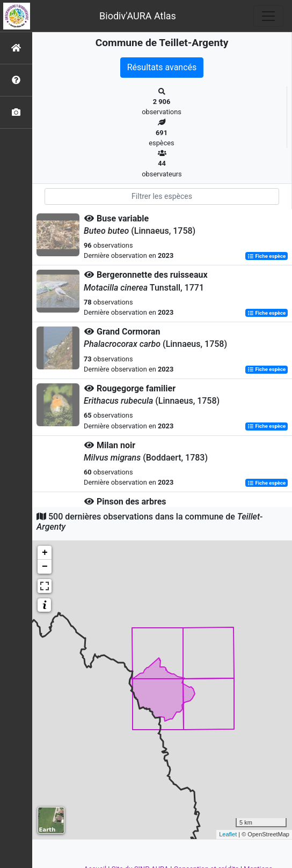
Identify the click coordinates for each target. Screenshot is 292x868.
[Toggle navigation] (268, 16)
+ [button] (45, 553)
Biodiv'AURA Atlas (138, 16)
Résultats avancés (162, 67)
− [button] (45, 567)
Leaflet (228, 834)
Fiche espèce (267, 256)
